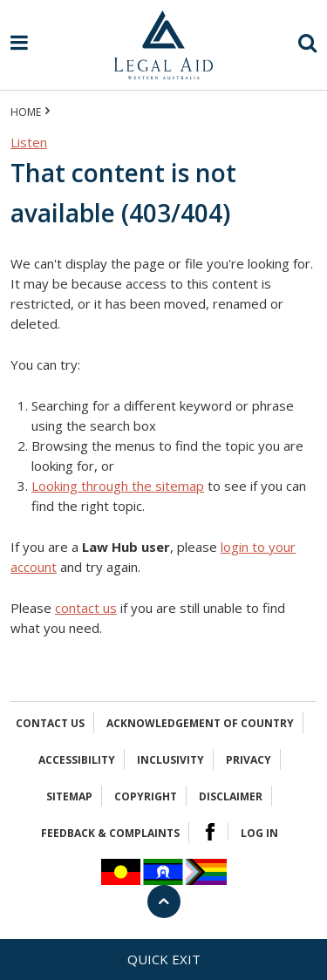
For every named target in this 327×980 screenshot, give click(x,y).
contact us (86, 608)
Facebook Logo (210, 832)
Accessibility (77, 760)
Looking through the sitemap (118, 486)
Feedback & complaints (110, 833)
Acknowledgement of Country (200, 723)
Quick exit (164, 959)
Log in (259, 833)
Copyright (146, 796)
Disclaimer (231, 796)
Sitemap (69, 796)
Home (26, 112)
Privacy (249, 760)
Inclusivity (170, 760)
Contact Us (50, 723)
